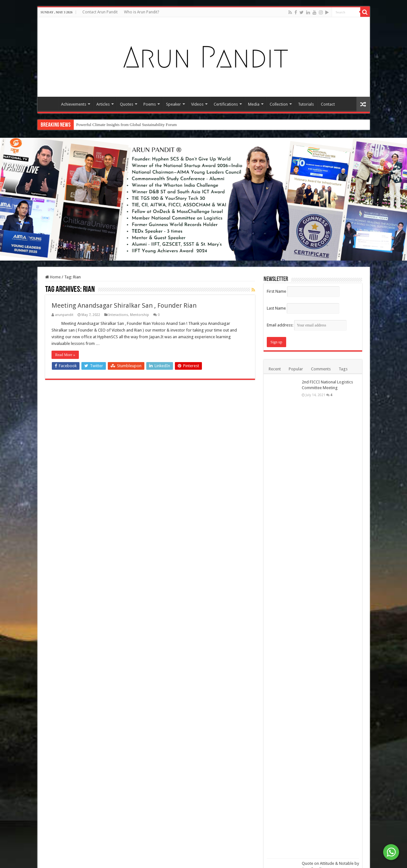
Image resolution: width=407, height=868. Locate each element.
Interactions (118, 315)
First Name (276, 291)
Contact (328, 104)
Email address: (307, 325)
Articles (103, 104)
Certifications (226, 104)
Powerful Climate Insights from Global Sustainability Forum (127, 125)
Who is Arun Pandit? (141, 12)
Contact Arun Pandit (100, 12)
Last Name (276, 308)
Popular (296, 369)
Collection (279, 104)
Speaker (173, 104)
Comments (321, 369)
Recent (275, 369)
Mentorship (140, 315)
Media (254, 104)
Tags (343, 369)
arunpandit (64, 315)
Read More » (65, 355)
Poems (150, 104)
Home (49, 103)
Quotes (127, 104)
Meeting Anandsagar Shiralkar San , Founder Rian (124, 305)
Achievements (74, 104)
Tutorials (306, 104)
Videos (197, 104)
